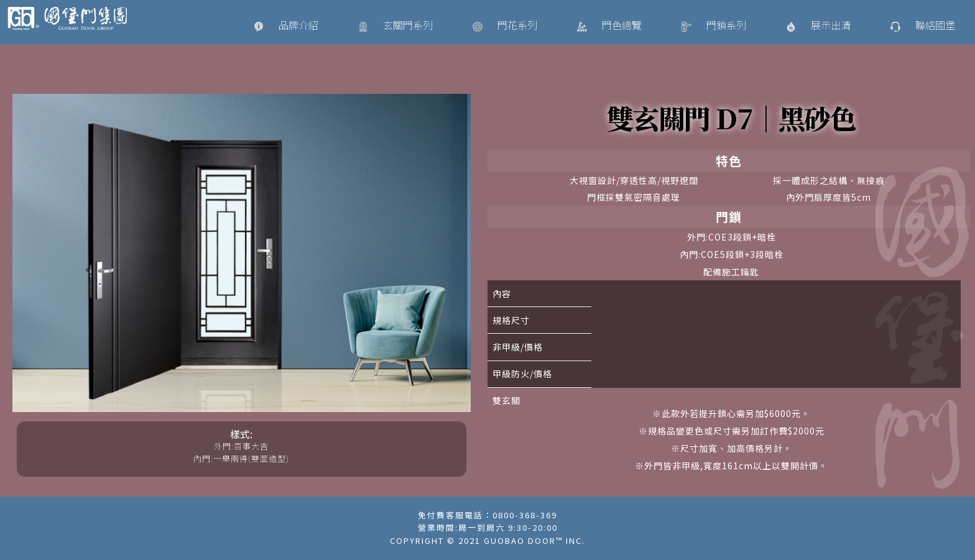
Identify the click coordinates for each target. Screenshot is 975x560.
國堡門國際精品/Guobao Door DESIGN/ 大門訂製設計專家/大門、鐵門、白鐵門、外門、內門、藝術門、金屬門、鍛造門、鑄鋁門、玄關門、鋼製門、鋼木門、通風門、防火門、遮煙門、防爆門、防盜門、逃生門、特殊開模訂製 (72, 19)
